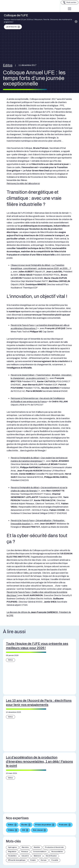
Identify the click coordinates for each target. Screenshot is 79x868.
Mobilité (37, 847)
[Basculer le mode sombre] (70, 2)
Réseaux (25, 852)
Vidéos (11, 830)
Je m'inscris (11, 27)
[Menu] (70, 9)
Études (24, 825)
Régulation (12, 852)
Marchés (25, 847)
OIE (23, 830)
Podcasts (63, 825)
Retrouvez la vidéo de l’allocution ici (23, 183)
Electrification (51, 856)
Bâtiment (37, 856)
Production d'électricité (54, 847)
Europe (44, 860)
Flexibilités (12, 856)
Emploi (33, 860)
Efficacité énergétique (17, 860)
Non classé (38, 830)
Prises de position (43, 825)
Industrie (25, 856)
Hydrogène (12, 847)
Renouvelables (57, 852)
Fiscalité (55, 860)
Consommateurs (40, 852)
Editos (8, 65)
